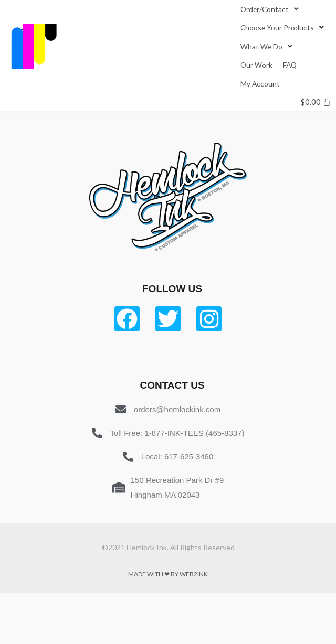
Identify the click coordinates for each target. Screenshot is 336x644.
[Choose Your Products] (283, 28)
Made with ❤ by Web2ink (168, 574)
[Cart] (316, 102)
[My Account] (260, 84)
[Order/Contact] (271, 9)
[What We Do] (267, 46)
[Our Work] (256, 65)
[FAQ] (290, 65)
